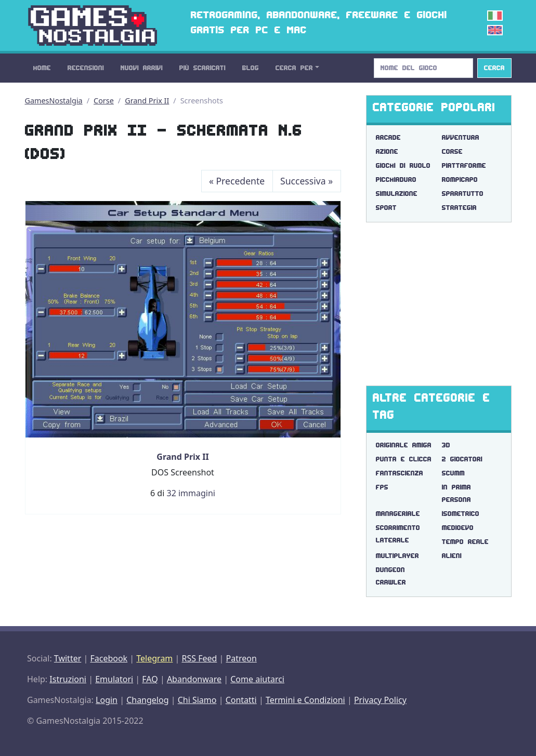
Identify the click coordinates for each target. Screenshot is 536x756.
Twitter (68, 658)
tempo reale (465, 542)
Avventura (461, 137)
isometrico (461, 514)
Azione (387, 151)
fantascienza (400, 473)
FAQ (150, 679)
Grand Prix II (147, 101)
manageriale (398, 514)
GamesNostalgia (54, 101)
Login (107, 700)
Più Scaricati (202, 68)
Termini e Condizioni (305, 700)
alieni (452, 556)
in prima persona (456, 493)
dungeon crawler (391, 576)
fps (382, 487)
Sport (386, 208)
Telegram (154, 658)
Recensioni (86, 68)
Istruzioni (68, 679)
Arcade (388, 137)
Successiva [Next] (306, 181)
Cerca (494, 68)
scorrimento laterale (398, 534)
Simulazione (397, 194)
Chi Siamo (197, 700)
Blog (251, 68)
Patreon (241, 658)
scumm (453, 473)
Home (42, 68)
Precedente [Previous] (237, 181)
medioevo (458, 528)
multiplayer (397, 556)
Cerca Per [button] (294, 68)
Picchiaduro (396, 180)
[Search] (423, 68)
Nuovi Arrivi (142, 68)
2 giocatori (462, 459)
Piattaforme (464, 165)
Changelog (147, 700)
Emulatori (114, 679)
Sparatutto (463, 194)
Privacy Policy (380, 700)
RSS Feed (199, 658)
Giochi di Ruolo (403, 165)
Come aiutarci (257, 679)
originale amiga (404, 445)
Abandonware (194, 679)
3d (446, 445)
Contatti (241, 700)
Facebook (109, 658)
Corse (104, 101)
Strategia (459, 208)
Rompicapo (460, 180)
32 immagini (191, 493)
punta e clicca (404, 459)
